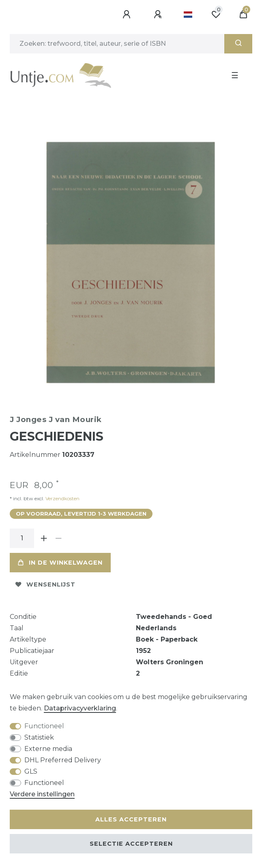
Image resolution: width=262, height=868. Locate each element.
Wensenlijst (45, 584)
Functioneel (44, 726)
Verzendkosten (62, 498)
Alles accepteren (131, 819)
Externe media (48, 749)
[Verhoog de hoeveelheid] (44, 538)
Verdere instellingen (42, 794)
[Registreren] (159, 15)
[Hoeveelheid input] (22, 538)
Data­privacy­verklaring (80, 708)
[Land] (188, 15)
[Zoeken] (238, 44)
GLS (31, 771)
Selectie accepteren (131, 844)
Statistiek (39, 737)
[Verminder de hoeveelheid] (58, 538)
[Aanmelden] (128, 15)
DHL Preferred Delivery (63, 760)
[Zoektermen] (117, 44)
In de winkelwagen (60, 563)
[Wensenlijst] (216, 15)
